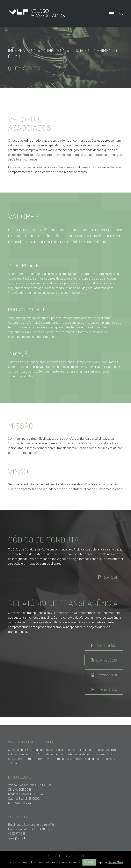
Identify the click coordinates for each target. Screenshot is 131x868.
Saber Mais (116, 862)
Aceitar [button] (89, 862)
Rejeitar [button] (102, 862)
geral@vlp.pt (17, 838)
